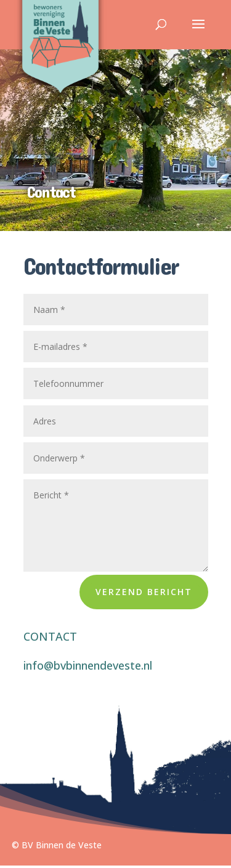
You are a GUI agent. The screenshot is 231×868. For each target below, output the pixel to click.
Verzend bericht (144, 592)
